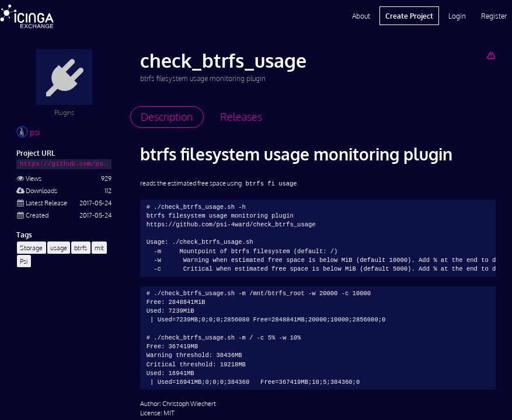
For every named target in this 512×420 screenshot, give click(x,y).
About (361, 16)
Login (457, 16)
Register (494, 16)
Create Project (409, 16)
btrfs (81, 248)
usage (59, 248)
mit (99, 248)
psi (28, 132)
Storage (31, 248)
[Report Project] (491, 55)
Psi (24, 261)
